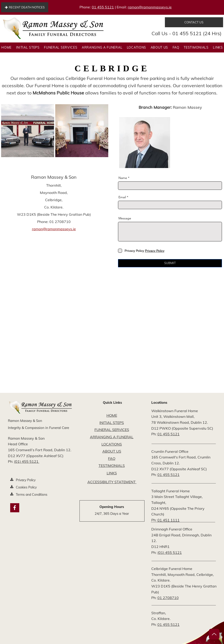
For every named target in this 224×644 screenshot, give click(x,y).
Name (123, 178)
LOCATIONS (112, 444)
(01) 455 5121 (27, 461)
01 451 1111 (169, 520)
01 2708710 (168, 598)
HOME (112, 415)
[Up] (214, 634)
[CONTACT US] (194, 22)
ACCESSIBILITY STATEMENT (112, 482)
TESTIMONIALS (112, 466)
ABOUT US (112, 451)
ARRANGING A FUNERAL (112, 437)
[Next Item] (102, 131)
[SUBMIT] (170, 263)
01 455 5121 (103, 7)
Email (122, 197)
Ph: (11, 461)
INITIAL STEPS (112, 423)
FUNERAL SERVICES (112, 430)
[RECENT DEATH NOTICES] (25, 7)
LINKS (112, 473)
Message (125, 218)
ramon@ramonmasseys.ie (150, 7)
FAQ (112, 458)
